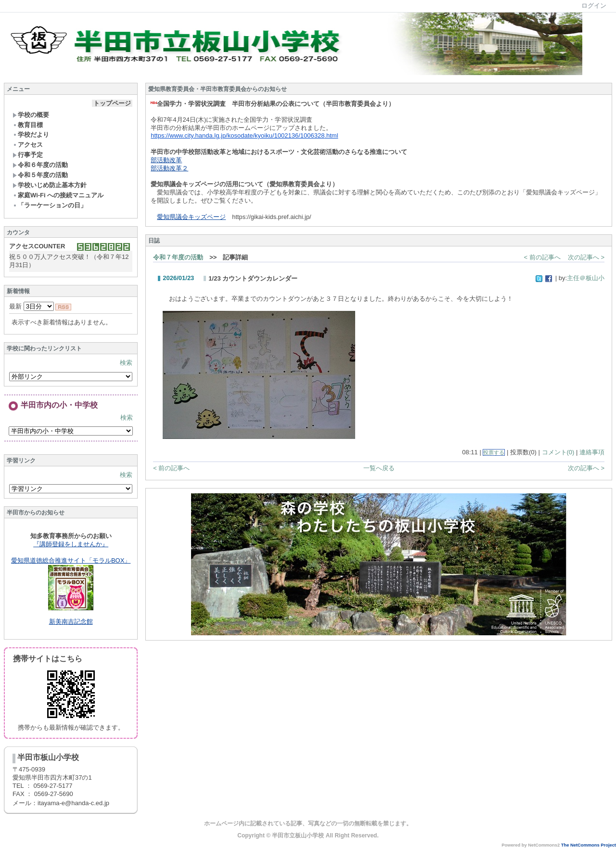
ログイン (594, 6)
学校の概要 (31, 115)
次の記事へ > (586, 257)
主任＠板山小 (586, 278)
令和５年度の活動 (40, 175)
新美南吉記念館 (71, 622)
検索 (126, 363)
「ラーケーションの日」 (50, 205)
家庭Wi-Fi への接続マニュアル (58, 195)
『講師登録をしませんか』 (71, 544)
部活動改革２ (169, 168)
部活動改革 (166, 160)
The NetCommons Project (589, 845)
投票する (494, 452)
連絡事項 (592, 452)
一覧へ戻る (379, 468)
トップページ (112, 103)
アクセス (28, 145)
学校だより (31, 135)
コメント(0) (558, 452)
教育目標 (28, 125)
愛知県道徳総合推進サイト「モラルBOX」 (71, 560)
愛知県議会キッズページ (191, 217)
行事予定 (28, 155)
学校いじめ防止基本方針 (50, 185)
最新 (32, 306)
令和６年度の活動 (40, 165)
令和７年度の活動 (178, 257)
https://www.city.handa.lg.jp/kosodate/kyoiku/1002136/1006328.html (244, 135)
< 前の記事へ (542, 257)
